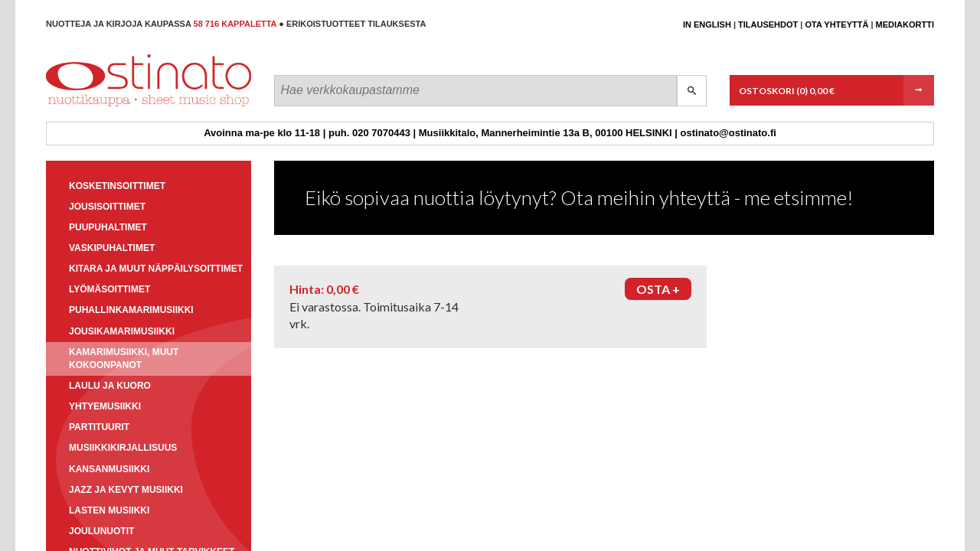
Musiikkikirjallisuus (123, 448)
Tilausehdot (768, 24)
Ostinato (115, 106)
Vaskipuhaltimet (112, 248)
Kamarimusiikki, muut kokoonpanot (124, 359)
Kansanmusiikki (109, 469)
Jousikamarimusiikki (122, 331)
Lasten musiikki (109, 510)
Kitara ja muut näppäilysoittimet (156, 269)
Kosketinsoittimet (117, 186)
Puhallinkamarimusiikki (131, 310)
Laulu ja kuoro (110, 386)
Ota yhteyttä (836, 24)
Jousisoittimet (107, 207)
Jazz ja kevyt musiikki (126, 490)
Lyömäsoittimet (109, 289)
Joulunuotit (101, 531)
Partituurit (99, 427)
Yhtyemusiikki (105, 406)
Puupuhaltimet (108, 227)
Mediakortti (905, 24)
